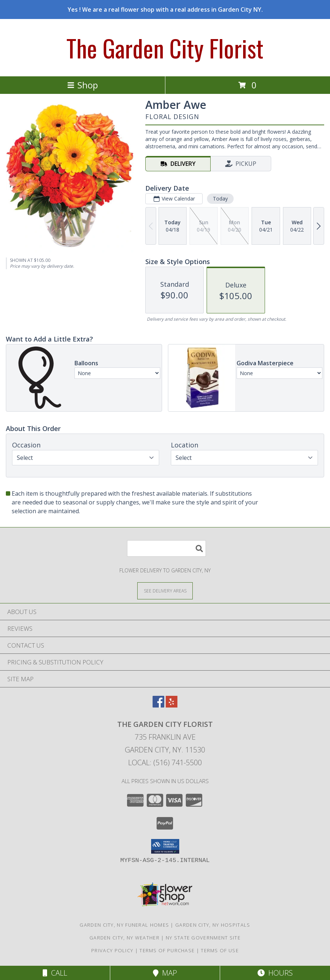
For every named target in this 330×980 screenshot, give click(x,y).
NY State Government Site (203, 938)
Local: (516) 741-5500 (165, 762)
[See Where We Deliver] (165, 590)
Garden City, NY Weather (124, 938)
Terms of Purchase (167, 950)
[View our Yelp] (172, 705)
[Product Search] (166, 548)
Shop (82, 85)
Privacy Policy (112, 950)
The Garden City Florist (165, 48)
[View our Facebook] (158, 705)
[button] (165, 846)
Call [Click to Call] (55, 973)
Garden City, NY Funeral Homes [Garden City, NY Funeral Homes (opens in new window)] (124, 925)
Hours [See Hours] (275, 973)
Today (220, 199)
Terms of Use (220, 950)
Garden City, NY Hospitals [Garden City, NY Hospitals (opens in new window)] (213, 925)
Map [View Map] (165, 973)
